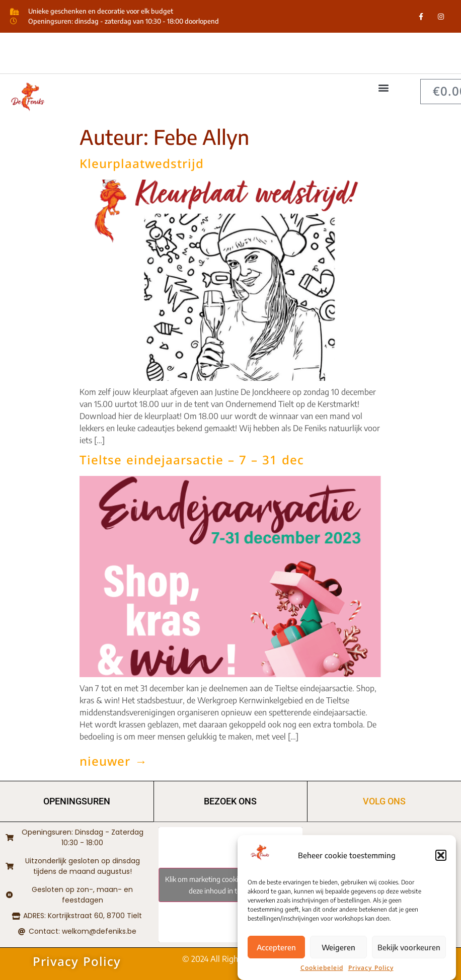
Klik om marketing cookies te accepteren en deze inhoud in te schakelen (231, 885)
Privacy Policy (371, 972)
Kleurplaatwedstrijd (142, 164)
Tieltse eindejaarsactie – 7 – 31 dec (192, 460)
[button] (441, 859)
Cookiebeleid (322, 972)
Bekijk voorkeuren (409, 951)
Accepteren (276, 951)
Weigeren (338, 951)
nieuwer (113, 762)
